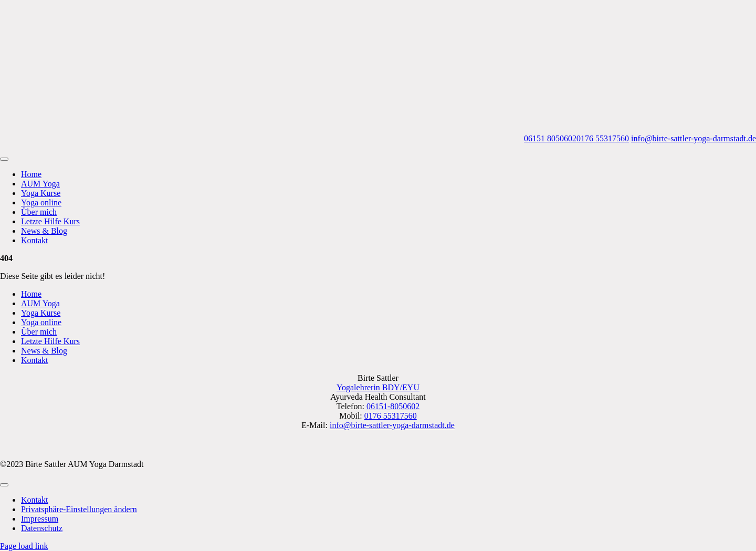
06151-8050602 (393, 406)
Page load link (24, 546)
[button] (79, 509)
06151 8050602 (550, 138)
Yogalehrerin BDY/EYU (378, 387)
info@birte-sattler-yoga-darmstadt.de (694, 138)
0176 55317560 (603, 138)
